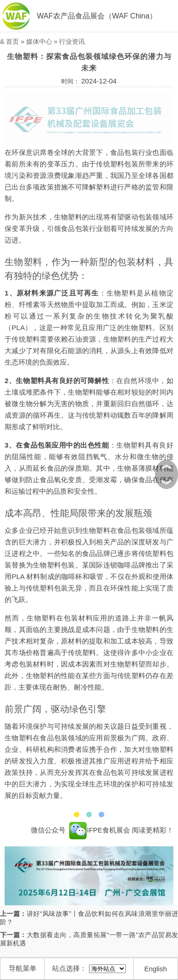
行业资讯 (72, 41)
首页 (12, 41)
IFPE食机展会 (100, 830)
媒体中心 (39, 41)
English (156, 969)
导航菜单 (23, 968)
